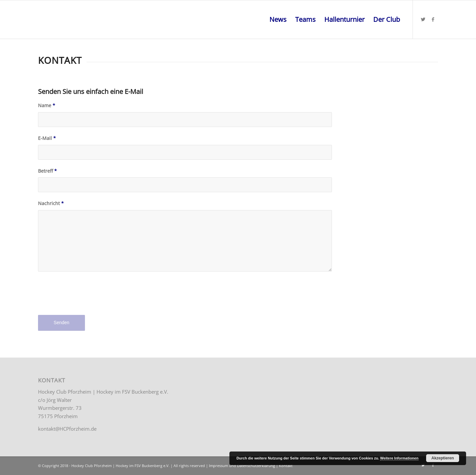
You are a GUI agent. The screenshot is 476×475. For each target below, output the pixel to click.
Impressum (218, 466)
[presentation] (88, 298)
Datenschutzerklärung (256, 466)
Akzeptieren (443, 458)
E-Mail (47, 138)
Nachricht (51, 203)
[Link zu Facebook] (433, 19)
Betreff (47, 171)
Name (47, 105)
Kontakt (286, 466)
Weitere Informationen (399, 458)
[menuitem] (278, 20)
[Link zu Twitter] (423, 19)
